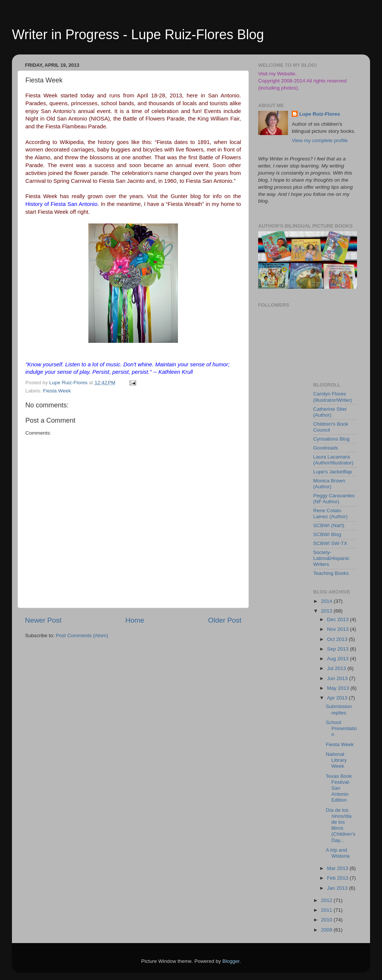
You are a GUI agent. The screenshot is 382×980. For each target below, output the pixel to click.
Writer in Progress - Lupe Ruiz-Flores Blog (138, 35)
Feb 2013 (339, 878)
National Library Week (336, 760)
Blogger (231, 961)
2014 (327, 601)
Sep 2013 (339, 649)
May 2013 (339, 688)
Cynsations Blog (332, 439)
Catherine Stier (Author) (330, 412)
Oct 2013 (338, 639)
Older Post (225, 620)
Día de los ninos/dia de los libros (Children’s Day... (340, 825)
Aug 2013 (339, 659)
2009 (327, 930)
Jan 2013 (338, 888)
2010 (327, 920)
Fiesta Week (57, 391)
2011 (327, 910)
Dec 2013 (339, 619)
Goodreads (326, 448)
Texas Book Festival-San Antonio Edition (339, 788)
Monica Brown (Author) (329, 484)
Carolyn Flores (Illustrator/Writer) (333, 397)
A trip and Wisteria (338, 853)
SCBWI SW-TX (330, 543)
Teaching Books (331, 573)
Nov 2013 (339, 629)
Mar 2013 (339, 868)
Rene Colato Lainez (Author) (331, 514)
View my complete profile (320, 140)
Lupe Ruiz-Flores (320, 114)
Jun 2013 (338, 678)
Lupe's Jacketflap (333, 472)
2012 (327, 900)
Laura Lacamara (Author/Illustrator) (334, 460)
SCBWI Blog (327, 534)
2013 (327, 611)
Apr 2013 (338, 698)
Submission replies (339, 709)
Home (135, 620)
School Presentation (341, 728)
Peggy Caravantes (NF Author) (334, 499)
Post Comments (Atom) (82, 635)
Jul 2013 (337, 668)
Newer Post (43, 620)
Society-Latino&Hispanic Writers (332, 558)
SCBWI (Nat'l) (329, 525)
